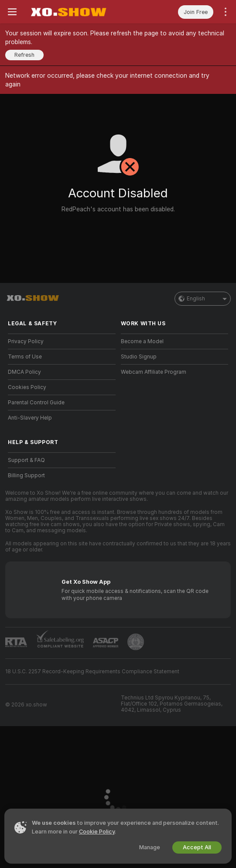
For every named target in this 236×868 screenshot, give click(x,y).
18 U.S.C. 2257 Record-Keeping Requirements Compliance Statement (92, 672)
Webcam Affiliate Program (154, 372)
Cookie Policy (97, 832)
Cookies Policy (27, 387)
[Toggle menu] (12, 12)
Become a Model (142, 341)
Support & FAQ (26, 460)
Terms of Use (25, 357)
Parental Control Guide (36, 403)
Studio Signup (139, 357)
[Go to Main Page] (68, 12)
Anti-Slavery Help (30, 418)
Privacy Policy (26, 341)
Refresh (24, 55)
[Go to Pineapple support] (136, 642)
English (203, 299)
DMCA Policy (24, 372)
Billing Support (26, 475)
